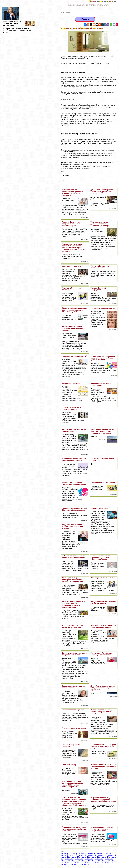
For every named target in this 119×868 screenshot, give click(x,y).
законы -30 (69, 863)
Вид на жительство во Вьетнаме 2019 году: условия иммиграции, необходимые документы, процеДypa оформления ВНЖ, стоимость (74, 801)
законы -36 (75, 864)
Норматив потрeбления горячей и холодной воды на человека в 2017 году (103, 767)
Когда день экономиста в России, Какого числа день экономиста (73, 527)
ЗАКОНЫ (72, 5)
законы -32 (89, 863)
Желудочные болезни (71, 384)
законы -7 (64, 855)
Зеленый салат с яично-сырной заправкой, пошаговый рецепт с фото (104, 746)
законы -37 (85, 864)
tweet (67, 175)
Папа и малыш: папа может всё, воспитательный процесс (103, 626)
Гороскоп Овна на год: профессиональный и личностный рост (71, 224)
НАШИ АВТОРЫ (103, 5)
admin (63, 171)
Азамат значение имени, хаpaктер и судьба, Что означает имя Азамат (100, 558)
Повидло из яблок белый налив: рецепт (101, 385)
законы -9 (83, 855)
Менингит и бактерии (99, 508)
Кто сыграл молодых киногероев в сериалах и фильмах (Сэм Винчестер (72, 580)
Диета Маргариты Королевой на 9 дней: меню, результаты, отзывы (103, 192)
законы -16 (95, 857)
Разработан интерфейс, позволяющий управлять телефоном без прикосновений (103, 800)
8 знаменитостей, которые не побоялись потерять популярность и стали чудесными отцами (74, 604)
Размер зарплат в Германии (73, 710)
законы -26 (85, 861)
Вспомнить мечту (69, 765)
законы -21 (89, 859)
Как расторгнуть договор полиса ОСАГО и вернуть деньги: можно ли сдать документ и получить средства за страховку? (75, 248)
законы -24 (65, 861)
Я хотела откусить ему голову (74, 728)
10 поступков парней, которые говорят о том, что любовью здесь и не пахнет (103, 358)
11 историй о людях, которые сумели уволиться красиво (74, 460)
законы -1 (64, 853)
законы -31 (79, 863)
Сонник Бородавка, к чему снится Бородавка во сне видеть (101, 712)
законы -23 (109, 859)
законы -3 (83, 853)
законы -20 (79, 859)
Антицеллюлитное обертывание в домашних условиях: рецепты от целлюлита (73, 193)
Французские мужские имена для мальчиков (74, 687)
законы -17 (105, 857)
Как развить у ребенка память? (75, 356)
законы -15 (85, 857)
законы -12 (112, 855)
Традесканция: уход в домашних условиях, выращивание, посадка (100, 224)
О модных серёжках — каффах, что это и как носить (103, 603)
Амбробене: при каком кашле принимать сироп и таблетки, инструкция (74, 829)
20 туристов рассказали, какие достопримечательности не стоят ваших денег (74, 310)
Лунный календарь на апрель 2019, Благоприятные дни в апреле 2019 (103, 688)
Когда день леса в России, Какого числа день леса (73, 626)
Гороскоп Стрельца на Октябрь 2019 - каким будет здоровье (75, 509)
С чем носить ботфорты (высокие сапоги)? (72, 408)
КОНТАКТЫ (90, 5)
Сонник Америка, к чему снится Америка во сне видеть (75, 654)
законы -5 (101, 853)
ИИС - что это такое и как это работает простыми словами (74, 557)
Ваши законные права (104, 1)
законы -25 (75, 861)
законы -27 (95, 861)
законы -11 (102, 855)
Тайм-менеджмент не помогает (103, 483)
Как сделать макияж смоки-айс (103, 308)
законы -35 (65, 864)
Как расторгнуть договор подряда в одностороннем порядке (73, 328)
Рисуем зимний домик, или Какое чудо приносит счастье (102, 654)
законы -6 (110, 853)
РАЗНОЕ (81, 5)
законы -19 (69, 859)
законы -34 (109, 863)
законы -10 (92, 855)
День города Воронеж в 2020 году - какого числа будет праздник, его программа (102, 431)
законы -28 (105, 861)
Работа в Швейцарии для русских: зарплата (101, 267)
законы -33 (99, 863)
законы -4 (92, 853)
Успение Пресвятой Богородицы (98, 289)
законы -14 (75, 857)
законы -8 (73, 855)
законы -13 (65, 857)
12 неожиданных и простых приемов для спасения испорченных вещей (102, 829)
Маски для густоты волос (72, 266)
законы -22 (99, 859)
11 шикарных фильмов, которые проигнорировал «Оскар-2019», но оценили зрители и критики (73, 784)
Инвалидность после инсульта (103, 578)
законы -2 (73, 853)
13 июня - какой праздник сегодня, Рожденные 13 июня (74, 483)
